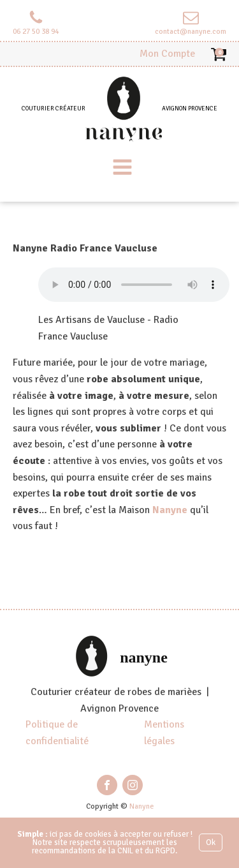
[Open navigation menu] (122, 168)
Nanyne (170, 510)
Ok (211, 842)
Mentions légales (164, 733)
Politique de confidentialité (57, 733)
